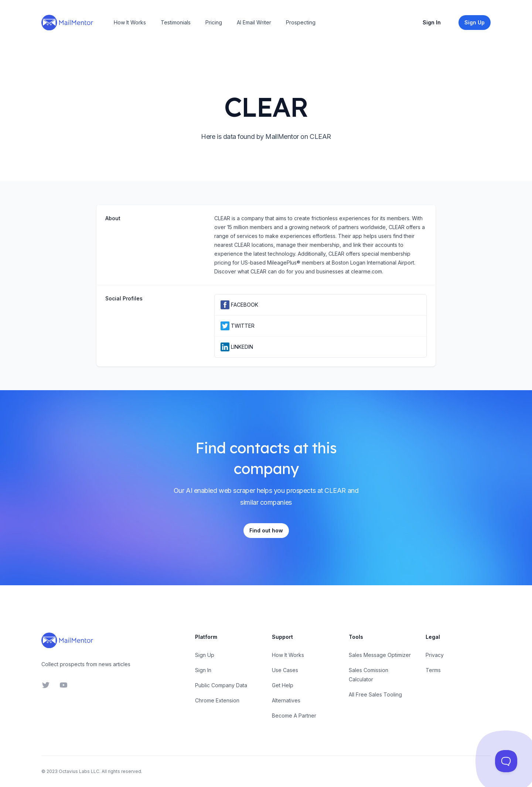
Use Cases (285, 670)
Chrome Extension (217, 700)
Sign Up (205, 655)
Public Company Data (221, 685)
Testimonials (176, 22)
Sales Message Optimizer (380, 655)
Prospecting (301, 22)
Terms (433, 670)
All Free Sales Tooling (375, 694)
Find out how (266, 530)
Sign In (432, 22)
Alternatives (286, 700)
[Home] (67, 23)
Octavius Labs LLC (79, 771)
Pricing (214, 22)
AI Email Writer (254, 22)
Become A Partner (294, 716)
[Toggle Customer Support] (506, 761)
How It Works (130, 22)
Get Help (283, 685)
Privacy (435, 655)
